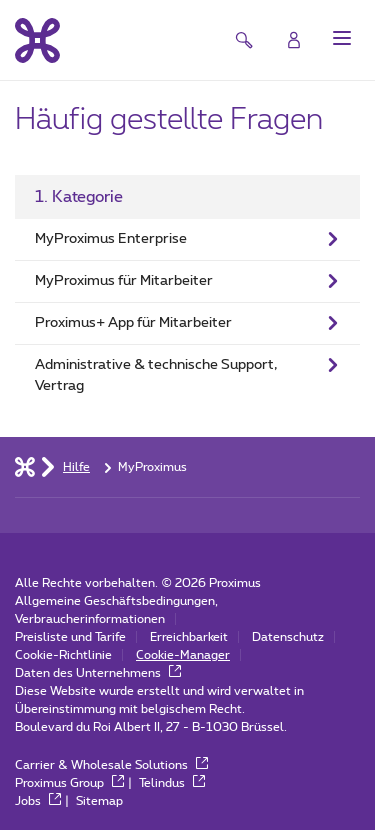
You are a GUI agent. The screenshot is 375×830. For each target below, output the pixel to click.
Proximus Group (69, 783)
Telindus (172, 783)
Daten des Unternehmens (98, 673)
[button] (342, 38)
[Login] (294, 40)
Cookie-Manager (183, 655)
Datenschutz (288, 637)
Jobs (38, 801)
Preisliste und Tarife (70, 637)
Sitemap (99, 801)
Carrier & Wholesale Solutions (111, 765)
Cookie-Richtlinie (63, 655)
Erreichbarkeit (189, 637)
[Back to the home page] (37, 40)
